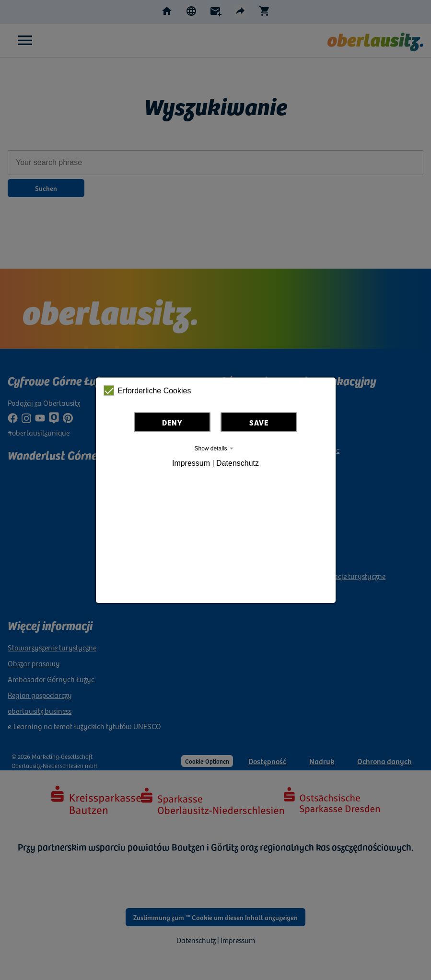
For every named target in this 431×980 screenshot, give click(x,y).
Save (259, 422)
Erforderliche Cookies (147, 390)
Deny (172, 422)
